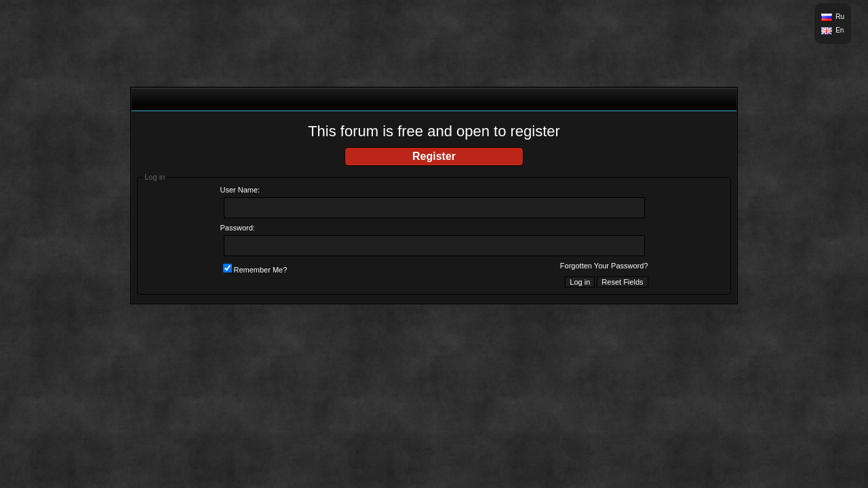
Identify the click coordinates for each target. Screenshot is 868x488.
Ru (840, 17)
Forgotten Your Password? (604, 266)
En (840, 30)
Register (434, 156)
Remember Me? (255, 270)
